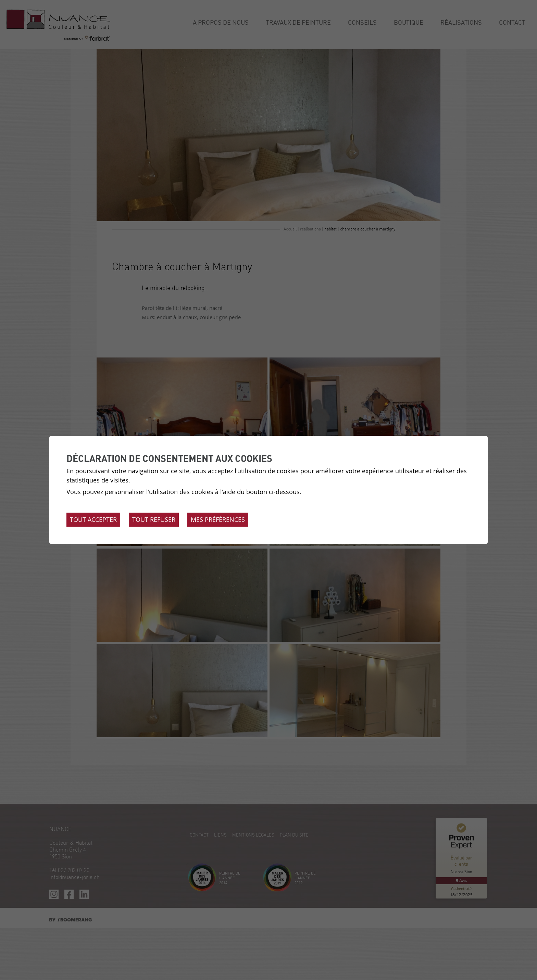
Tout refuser (154, 520)
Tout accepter (93, 520)
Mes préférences (218, 520)
